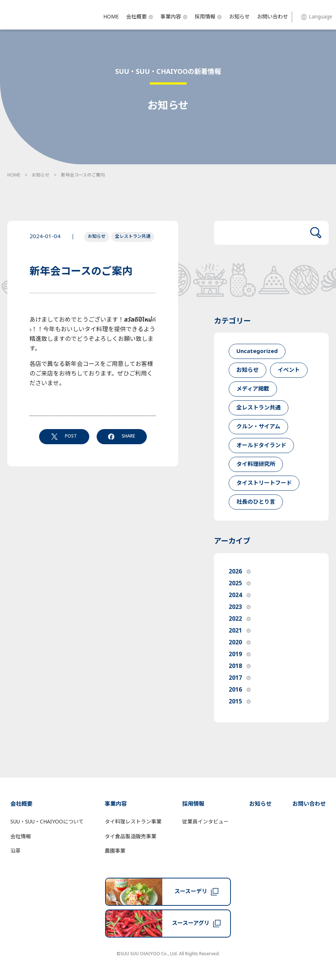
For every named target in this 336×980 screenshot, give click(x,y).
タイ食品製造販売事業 (131, 837)
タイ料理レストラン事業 (133, 822)
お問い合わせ (273, 17)
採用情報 (208, 17)
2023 (240, 607)
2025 (240, 583)
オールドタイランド (261, 446)
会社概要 (140, 17)
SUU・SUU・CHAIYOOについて (47, 822)
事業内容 (174, 17)
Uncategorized (257, 351)
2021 (240, 631)
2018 (240, 666)
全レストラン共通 (133, 236)
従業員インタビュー (205, 822)
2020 (240, 643)
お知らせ (239, 17)
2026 (240, 572)
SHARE (122, 436)
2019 (240, 654)
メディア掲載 (253, 389)
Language (317, 17)
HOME (111, 17)
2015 (240, 702)
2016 (240, 690)
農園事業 (115, 851)
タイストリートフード (264, 483)
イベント (289, 370)
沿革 (15, 851)
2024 (240, 595)
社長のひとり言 (256, 502)
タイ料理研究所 (256, 464)
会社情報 (21, 837)
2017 (240, 678)
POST (64, 436)
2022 (240, 619)
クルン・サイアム (258, 427)
